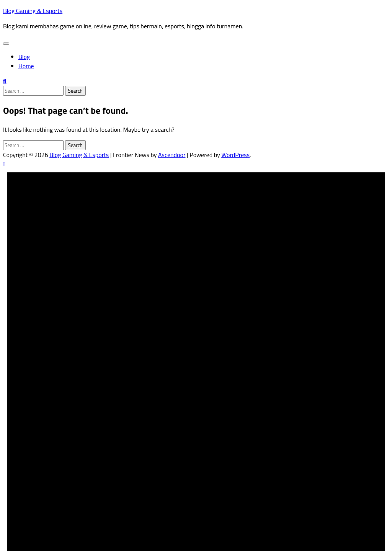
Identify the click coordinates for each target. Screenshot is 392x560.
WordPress (235, 155)
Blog (24, 57)
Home (26, 66)
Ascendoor (172, 155)
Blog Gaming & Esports (33, 11)
